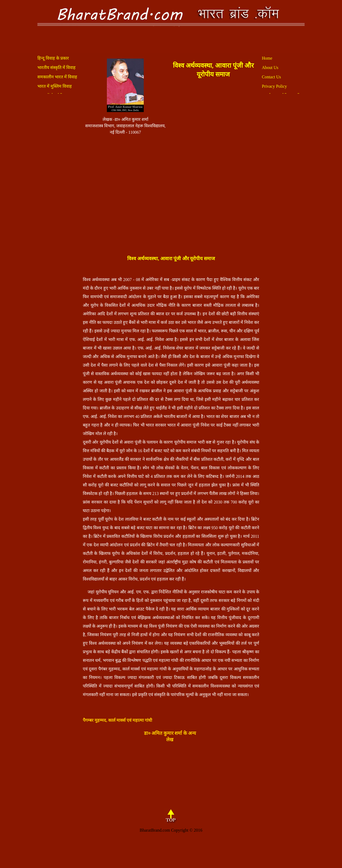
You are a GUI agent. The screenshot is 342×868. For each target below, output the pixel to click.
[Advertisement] (213, 165)
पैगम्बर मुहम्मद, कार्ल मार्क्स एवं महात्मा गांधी (117, 720)
